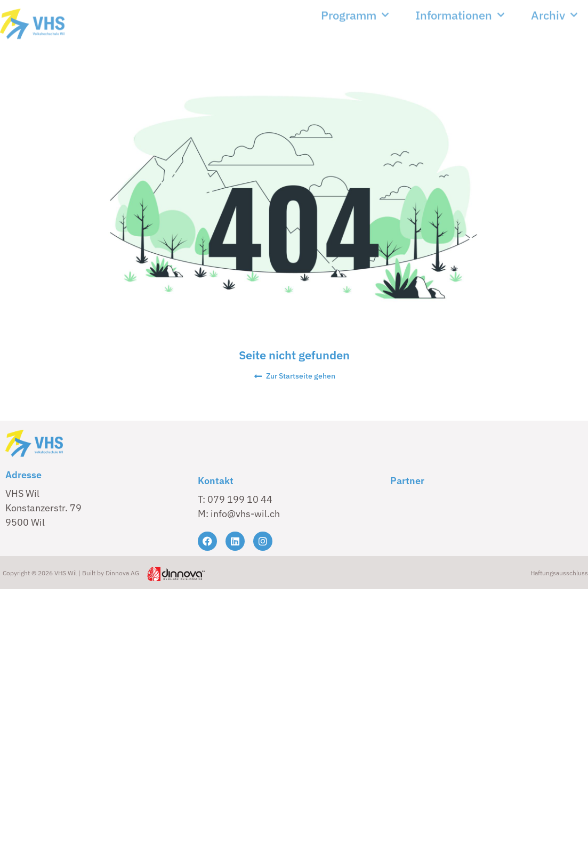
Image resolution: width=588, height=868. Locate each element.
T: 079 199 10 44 (235, 499)
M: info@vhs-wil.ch (239, 514)
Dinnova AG (122, 573)
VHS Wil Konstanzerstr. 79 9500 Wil (43, 508)
